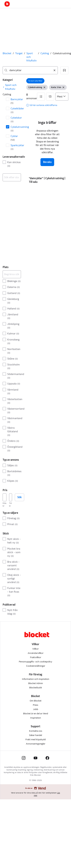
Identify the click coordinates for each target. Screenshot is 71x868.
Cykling (45, 53)
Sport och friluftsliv (32, 57)
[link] (12, 87)
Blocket (7, 53)
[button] (64, 70)
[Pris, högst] (11, 497)
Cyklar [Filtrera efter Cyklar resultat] (14, 138)
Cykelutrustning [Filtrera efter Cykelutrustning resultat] (16, 129)
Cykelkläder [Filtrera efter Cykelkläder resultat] (16, 110)
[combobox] (30, 70)
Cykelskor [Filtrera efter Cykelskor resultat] (16, 119)
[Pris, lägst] (5, 497)
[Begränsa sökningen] (12, 274)
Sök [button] (19, 497)
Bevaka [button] (47, 162)
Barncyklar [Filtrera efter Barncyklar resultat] (16, 101)
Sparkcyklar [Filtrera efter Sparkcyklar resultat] (16, 147)
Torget (19, 53)
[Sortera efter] (62, 97)
